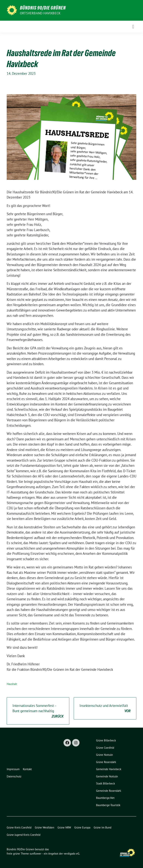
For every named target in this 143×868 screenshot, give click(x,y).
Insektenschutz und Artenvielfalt (105, 709)
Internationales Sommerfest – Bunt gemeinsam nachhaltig (38, 711)
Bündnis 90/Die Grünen (43, 8)
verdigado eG (71, 854)
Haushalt (12, 684)
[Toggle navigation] (133, 27)
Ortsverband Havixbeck (40, 13)
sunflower (35, 854)
